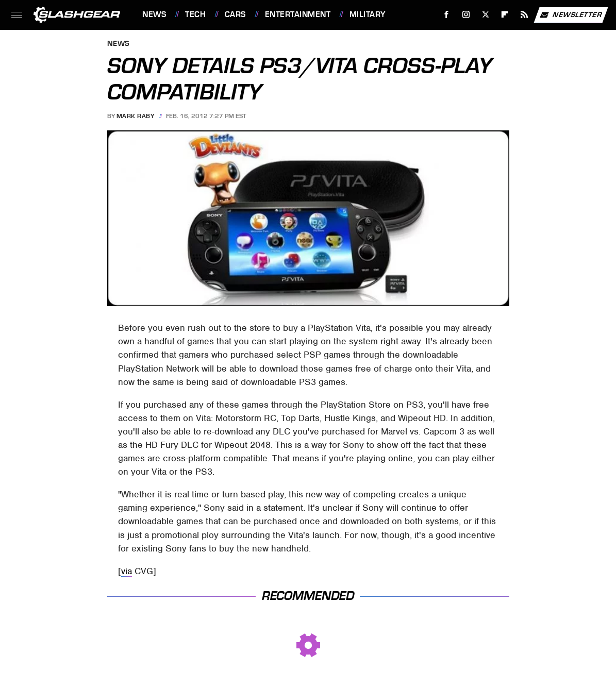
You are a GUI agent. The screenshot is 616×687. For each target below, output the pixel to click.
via (127, 571)
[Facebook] (447, 15)
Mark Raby (136, 116)
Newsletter (571, 15)
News (154, 14)
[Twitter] (485, 15)
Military (368, 14)
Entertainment (298, 14)
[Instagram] (466, 15)
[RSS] (525, 15)
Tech (195, 14)
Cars (235, 14)
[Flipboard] (505, 15)
